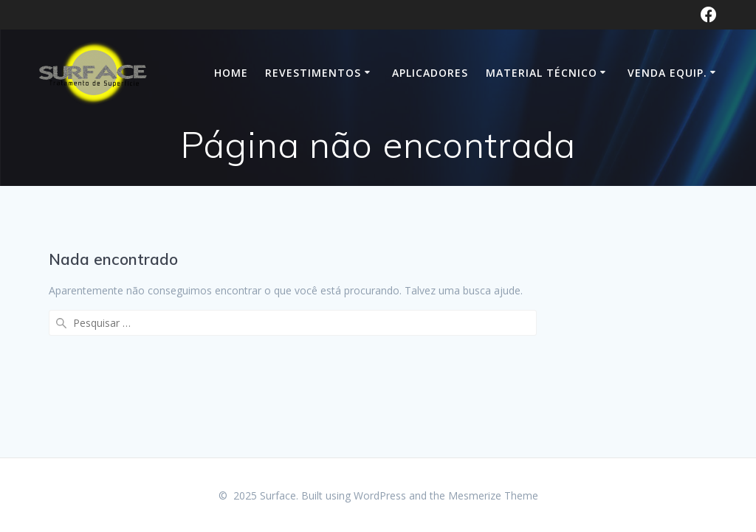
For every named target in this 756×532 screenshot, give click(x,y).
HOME (231, 73)
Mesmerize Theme (493, 495)
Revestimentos (313, 73)
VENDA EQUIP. (667, 73)
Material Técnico (542, 73)
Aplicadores (430, 73)
